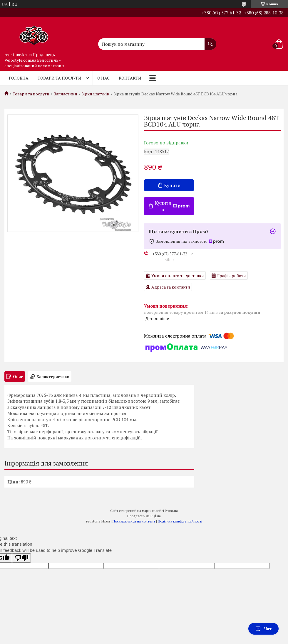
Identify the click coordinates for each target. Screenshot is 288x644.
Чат (263, 629)
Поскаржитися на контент (134, 521)
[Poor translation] (21, 558)
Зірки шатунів (95, 94)
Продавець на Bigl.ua (144, 516)
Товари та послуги (60, 78)
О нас (103, 78)
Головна (19, 78)
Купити (172, 185)
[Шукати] (210, 41)
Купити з (172, 206)
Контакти (130, 78)
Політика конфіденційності (180, 521)
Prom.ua (171, 511)
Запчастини (66, 94)
